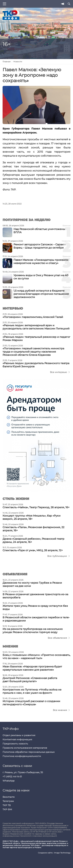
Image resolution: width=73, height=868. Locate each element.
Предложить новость (15, 744)
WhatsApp (9, 781)
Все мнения (60, 710)
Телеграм (8, 801)
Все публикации (57, 556)
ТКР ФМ (7, 809)
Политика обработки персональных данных (29, 752)
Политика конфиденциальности (22, 756)
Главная (7, 62)
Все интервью (58, 372)
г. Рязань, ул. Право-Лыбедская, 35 (23, 772)
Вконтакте (9, 797)
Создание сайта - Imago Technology (54, 853)
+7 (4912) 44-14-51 (12, 777)
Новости (18, 62)
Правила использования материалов (25, 748)
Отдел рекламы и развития (19, 735)
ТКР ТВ (7, 805)
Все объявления (57, 638)
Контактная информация (17, 739)
